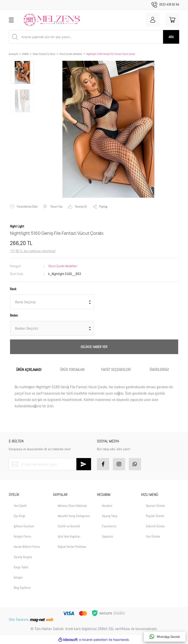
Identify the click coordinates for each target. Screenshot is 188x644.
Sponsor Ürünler (155, 506)
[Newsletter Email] (50, 464)
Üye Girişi (19, 516)
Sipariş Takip (110, 516)
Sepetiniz (107, 537)
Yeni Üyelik (20, 506)
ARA (171, 37)
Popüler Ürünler (155, 516)
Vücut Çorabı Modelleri (63, 266)
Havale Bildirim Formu (27, 547)
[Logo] (52, 20)
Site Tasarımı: (32, 619)
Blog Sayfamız (22, 588)
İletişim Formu (22, 537)
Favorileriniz (109, 526)
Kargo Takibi (21, 567)
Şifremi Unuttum (24, 526)
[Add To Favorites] (24, 207)
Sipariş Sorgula (23, 557)
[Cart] (172, 20)
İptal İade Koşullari (69, 537)
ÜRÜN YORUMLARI (72, 370)
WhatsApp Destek (165, 637)
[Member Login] (153, 20)
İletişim (18, 578)
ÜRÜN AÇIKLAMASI (29, 370)
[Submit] (84, 464)
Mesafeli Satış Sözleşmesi (74, 516)
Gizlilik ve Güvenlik (69, 526)
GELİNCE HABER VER (94, 347)
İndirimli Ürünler (155, 526)
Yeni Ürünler (153, 537)
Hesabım (107, 506)
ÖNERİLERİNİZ (159, 370)
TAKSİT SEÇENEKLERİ (116, 370)
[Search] (94, 37)
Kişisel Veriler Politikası (72, 547)
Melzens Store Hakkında (72, 506)
